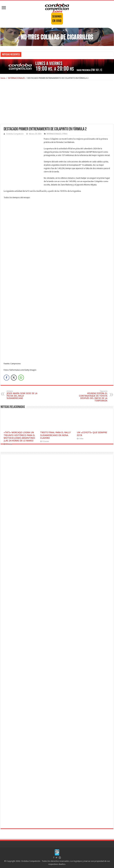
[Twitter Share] (14, 378)
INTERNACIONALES (16, 78)
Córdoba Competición (15, 134)
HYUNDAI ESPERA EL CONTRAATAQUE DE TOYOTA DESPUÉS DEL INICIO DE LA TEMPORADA (92, 396)
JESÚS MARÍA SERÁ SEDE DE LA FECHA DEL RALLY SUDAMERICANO (22, 395)
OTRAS (65, 134)
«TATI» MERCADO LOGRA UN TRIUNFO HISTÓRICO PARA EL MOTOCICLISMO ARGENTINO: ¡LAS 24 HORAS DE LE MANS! (19, 437)
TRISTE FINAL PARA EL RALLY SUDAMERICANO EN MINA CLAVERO (55, 435)
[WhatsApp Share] (21, 378)
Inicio (3, 78)
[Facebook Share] (7, 378)
